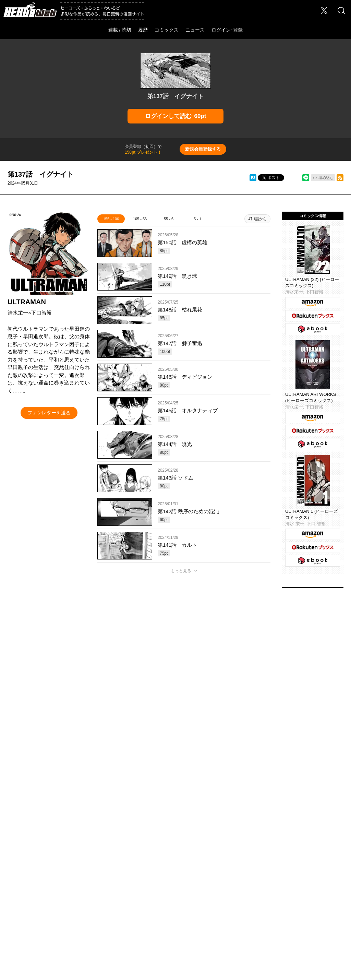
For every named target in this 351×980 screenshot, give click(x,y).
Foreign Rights (127, 894)
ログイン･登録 (227, 30)
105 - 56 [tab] (140, 219)
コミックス (167, 30)
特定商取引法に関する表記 (189, 907)
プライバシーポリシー (243, 894)
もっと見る (181, 571)
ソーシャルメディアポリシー (301, 894)
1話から (260, 219)
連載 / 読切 (120, 30)
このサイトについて (193, 894)
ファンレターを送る (49, 413)
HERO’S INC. (172, 923)
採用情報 (59, 894)
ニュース (195, 30)
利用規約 (145, 907)
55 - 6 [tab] (169, 219)
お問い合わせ (90, 894)
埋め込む (326, 178)
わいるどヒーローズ (244, 869)
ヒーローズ (107, 869)
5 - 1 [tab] (197, 219)
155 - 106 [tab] (111, 219)
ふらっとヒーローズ (176, 869)
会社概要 (31, 894)
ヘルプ (157, 894)
